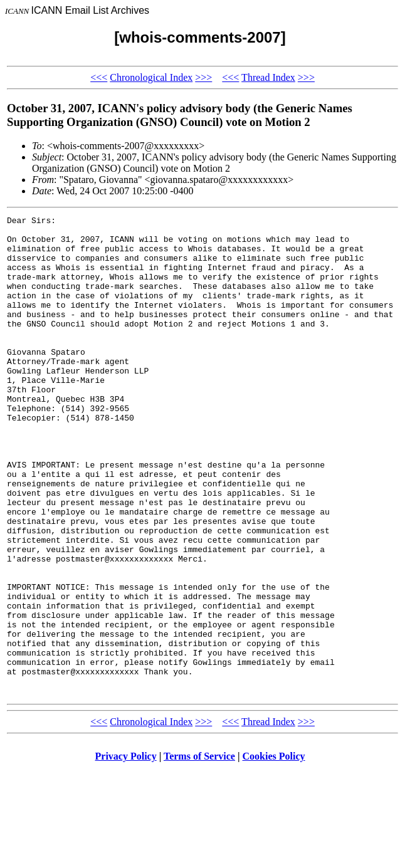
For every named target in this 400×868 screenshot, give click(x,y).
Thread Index (268, 77)
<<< (99, 77)
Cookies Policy (274, 852)
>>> (203, 77)
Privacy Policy (126, 852)
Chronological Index (151, 77)
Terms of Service (199, 852)
